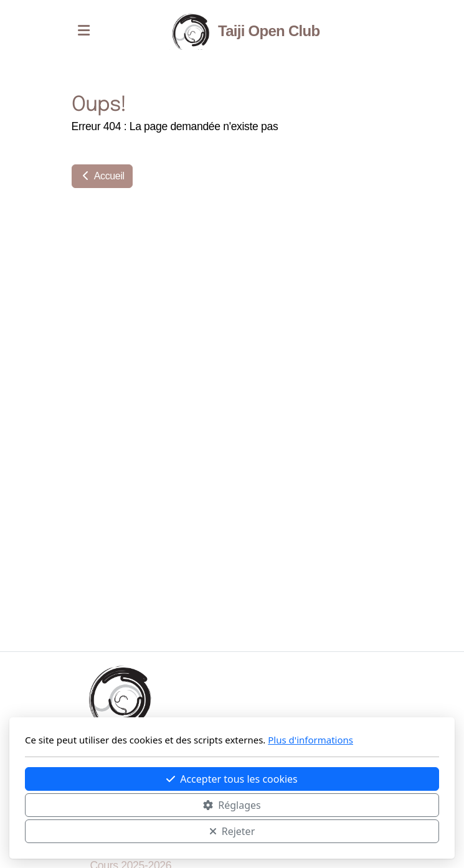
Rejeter (232, 831)
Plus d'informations (310, 740)
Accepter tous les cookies (232, 779)
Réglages (232, 805)
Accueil (102, 176)
